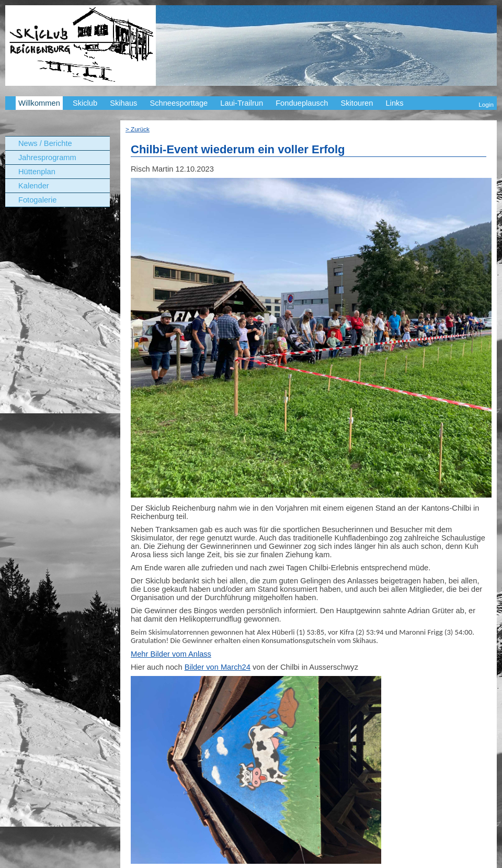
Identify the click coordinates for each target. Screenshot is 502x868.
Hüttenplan (37, 172)
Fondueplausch (302, 103)
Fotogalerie (37, 200)
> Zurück (138, 129)
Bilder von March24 (218, 667)
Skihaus (123, 103)
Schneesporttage (179, 103)
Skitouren (357, 103)
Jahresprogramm (47, 157)
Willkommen (39, 103)
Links (394, 103)
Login (486, 104)
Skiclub (85, 103)
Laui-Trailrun (242, 103)
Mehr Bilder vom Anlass (171, 654)
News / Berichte (45, 143)
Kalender (34, 186)
